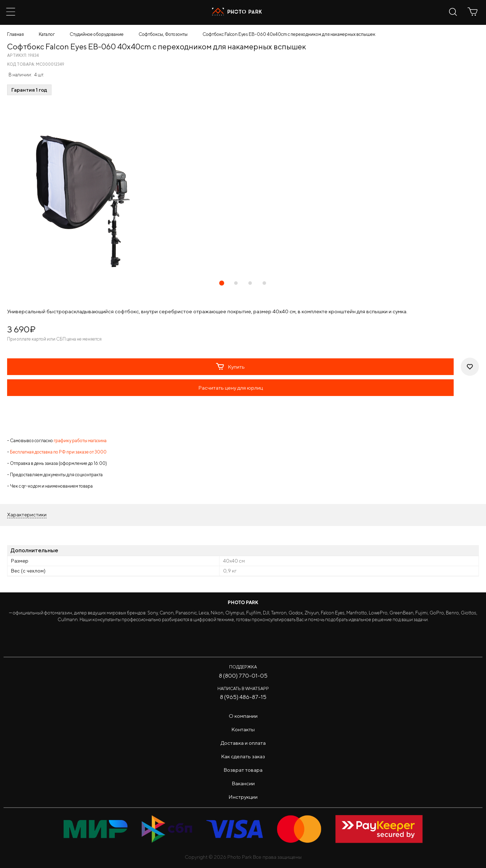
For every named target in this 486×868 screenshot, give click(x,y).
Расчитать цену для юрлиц (231, 388)
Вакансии (243, 783)
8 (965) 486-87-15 (243, 697)
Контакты (243, 729)
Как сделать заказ (243, 756)
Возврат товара (243, 770)
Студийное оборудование (97, 34)
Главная (15, 34)
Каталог (47, 34)
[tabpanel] (243, 188)
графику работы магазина (80, 441)
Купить (230, 367)
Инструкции (243, 797)
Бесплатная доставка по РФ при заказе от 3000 (58, 452)
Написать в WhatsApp (243, 688)
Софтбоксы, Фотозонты (163, 34)
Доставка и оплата (243, 743)
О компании (243, 716)
